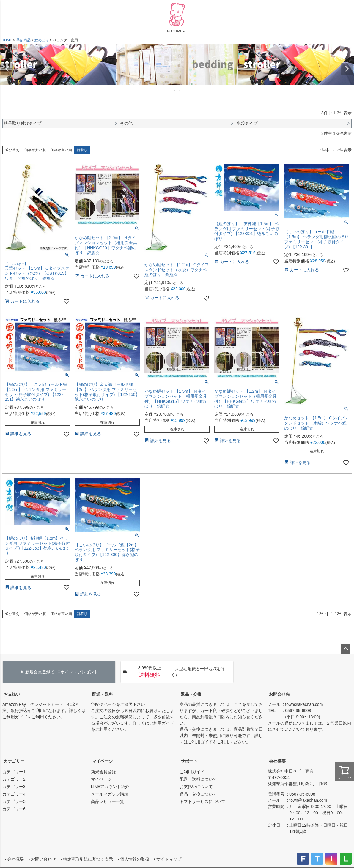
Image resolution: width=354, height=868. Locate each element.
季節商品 (23, 40)
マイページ (103, 761)
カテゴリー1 (14, 772)
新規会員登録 (103, 772)
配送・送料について (198, 779)
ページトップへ (346, 649)
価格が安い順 (35, 150)
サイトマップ (169, 859)
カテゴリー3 (14, 787)
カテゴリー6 (14, 809)
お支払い (12, 694)
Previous (7, 69)
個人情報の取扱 (135, 859)
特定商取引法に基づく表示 (88, 859)
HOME (7, 40)
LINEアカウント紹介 (110, 787)
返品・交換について (198, 794)
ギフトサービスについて (202, 801)
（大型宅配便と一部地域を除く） (174, 672)
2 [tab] (180, 90)
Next (347, 69)
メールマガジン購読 (110, 794)
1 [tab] (175, 90)
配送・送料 (103, 694)
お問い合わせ (43, 859)
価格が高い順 (61, 150)
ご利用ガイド (15, 717)
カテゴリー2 (14, 779)
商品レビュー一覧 (108, 801)
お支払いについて (196, 787)
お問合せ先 (279, 694)
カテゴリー (14, 761)
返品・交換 (191, 694)
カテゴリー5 (14, 801)
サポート (189, 761)
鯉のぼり (42, 40)
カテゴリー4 (14, 794)
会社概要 (277, 761)
